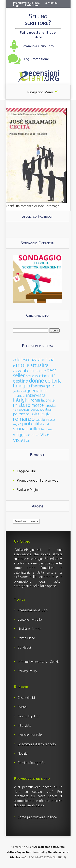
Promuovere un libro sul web (38, 480)
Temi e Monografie (31, 763)
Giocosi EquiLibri (29, 716)
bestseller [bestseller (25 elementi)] (32, 376)
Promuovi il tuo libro (38, 46)
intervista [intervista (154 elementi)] (36, 395)
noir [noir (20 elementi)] (16, 410)
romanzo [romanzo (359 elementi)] (24, 419)
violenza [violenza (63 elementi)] (33, 435)
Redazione (32, 5)
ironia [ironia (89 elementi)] (35, 400)
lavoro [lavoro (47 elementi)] (46, 400)
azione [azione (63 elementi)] (40, 371)
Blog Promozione (36, 59)
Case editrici (26, 698)
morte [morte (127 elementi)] (37, 405)
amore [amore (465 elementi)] (21, 365)
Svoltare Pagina (28, 490)
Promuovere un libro (26, 3)
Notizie (23, 753)
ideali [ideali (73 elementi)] (45, 391)
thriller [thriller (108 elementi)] (33, 429)
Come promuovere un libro (37, 817)
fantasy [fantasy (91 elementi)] (38, 386)
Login (17, 5)
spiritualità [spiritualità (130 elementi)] (31, 423)
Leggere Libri (26, 471)
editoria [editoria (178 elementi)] (53, 381)
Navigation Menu (40, 92)
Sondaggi (24, 647)
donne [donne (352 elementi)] (37, 381)
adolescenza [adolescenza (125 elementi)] (25, 359)
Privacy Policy (27, 671)
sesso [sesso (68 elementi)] (50, 419)
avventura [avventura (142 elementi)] (23, 370)
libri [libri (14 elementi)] (54, 401)
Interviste (25, 726)
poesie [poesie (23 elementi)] (35, 410)
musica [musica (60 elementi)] (50, 405)
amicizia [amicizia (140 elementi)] (46, 359)
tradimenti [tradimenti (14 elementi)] (47, 429)
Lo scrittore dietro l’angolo (37, 744)
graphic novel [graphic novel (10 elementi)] (19, 391)
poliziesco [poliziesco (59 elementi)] (21, 414)
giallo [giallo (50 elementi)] (50, 386)
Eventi (22, 707)
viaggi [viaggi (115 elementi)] (19, 435)
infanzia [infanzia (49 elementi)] (19, 396)
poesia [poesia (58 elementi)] (24, 409)
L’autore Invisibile (30, 735)
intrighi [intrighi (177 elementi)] (21, 400)
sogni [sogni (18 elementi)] (16, 424)
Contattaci (51, 3)
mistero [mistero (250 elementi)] (22, 405)
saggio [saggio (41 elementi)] (40, 419)
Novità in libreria (29, 629)
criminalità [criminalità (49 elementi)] (47, 376)
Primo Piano (26, 638)
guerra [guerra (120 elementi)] (33, 390)
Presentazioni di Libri (33, 610)
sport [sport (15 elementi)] (46, 424)
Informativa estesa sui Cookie (39, 662)
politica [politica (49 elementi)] (46, 409)
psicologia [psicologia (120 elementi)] (40, 414)
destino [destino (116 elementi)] (21, 381)
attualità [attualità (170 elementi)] (39, 365)
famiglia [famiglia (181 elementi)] (22, 386)
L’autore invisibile (30, 619)
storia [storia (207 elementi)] (19, 428)
